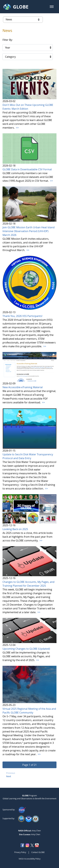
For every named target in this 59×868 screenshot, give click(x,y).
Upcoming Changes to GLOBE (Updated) (26, 649)
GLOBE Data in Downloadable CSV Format (27, 169)
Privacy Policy (20, 852)
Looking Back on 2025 (15, 529)
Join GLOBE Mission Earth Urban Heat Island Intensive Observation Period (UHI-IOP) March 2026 (29, 231)
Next (9, 776)
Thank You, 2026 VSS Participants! (22, 316)
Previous (11, 773)
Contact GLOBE (38, 852)
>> (17, 128)
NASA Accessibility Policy (30, 859)
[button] (52, 7)
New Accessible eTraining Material (23, 387)
